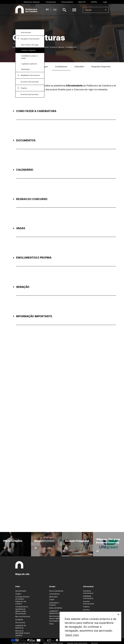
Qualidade (19, 620)
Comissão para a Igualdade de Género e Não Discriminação (22, 610)
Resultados (26, 69)
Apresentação (21, 591)
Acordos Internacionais (30, 82)
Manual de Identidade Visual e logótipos (23, 633)
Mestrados (53, 597)
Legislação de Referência (21, 626)
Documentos (20, 622)
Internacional (26, 32)
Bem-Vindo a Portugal (30, 45)
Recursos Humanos (23, 616)
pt (47, 10)
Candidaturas (61, 67)
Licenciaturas (54, 594)
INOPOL (94, 2)
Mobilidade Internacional (30, 75)
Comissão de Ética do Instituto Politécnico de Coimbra (22, 600)
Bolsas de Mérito (56, 608)
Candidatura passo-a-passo (30, 57)
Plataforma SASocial (32, 2)
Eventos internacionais (29, 94)
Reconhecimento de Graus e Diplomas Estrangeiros (57, 618)
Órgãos (18, 594)
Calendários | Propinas (54, 604)
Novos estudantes (56, 591)
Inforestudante (67, 2)
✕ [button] (118, 614)
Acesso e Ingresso (28, 50)
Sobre (18, 586)
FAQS (51, 624)
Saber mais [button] (72, 635)
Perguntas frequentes (101, 67)
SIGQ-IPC (82, 2)
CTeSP (52, 600)
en (55, 10)
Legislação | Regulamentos (55, 612)
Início (14, 47)
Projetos (24, 88)
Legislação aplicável (29, 64)
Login (105, 2)
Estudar (52, 586)
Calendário (79, 67)
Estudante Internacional (30, 39)
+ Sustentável (50, 2)
